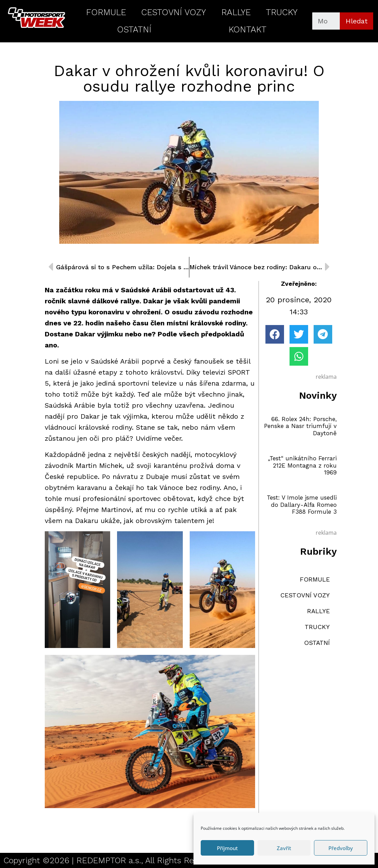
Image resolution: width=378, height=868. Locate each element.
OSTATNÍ (134, 29)
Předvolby (341, 848)
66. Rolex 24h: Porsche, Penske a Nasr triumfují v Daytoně (300, 426)
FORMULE (106, 12)
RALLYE (236, 12)
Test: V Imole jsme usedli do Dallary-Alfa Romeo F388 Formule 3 (302, 505)
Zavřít (284, 848)
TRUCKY (282, 12)
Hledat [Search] (357, 21)
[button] (275, 334)
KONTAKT (248, 29)
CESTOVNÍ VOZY (174, 12)
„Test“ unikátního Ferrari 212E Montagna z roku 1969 (302, 465)
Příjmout (227, 848)
